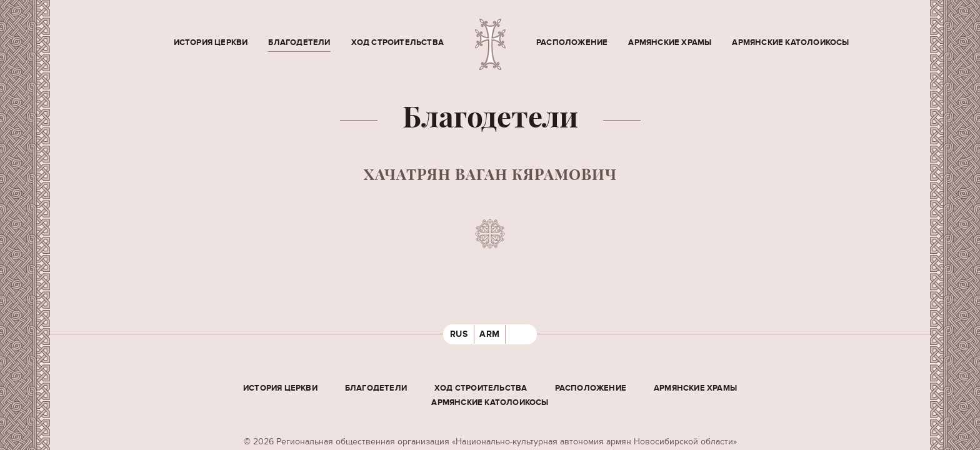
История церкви (211, 42)
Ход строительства (397, 42)
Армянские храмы (670, 42)
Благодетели (299, 42)
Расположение (572, 42)
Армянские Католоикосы (790, 42)
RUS (459, 334)
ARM (490, 334)
